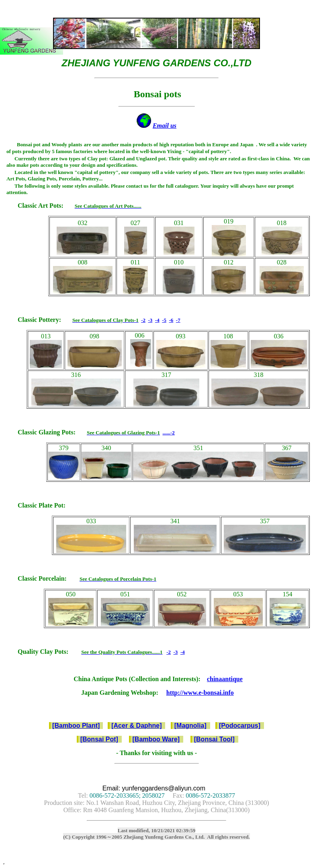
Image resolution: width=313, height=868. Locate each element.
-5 (164, 320)
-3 (150, 320)
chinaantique (225, 679)
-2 (143, 320)
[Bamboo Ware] (156, 739)
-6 (171, 320)
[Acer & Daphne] (136, 726)
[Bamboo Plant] (76, 726)
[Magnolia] (190, 726)
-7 (178, 320)
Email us (165, 126)
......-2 (168, 433)
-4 (157, 320)
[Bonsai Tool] (214, 739)
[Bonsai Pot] (99, 739)
